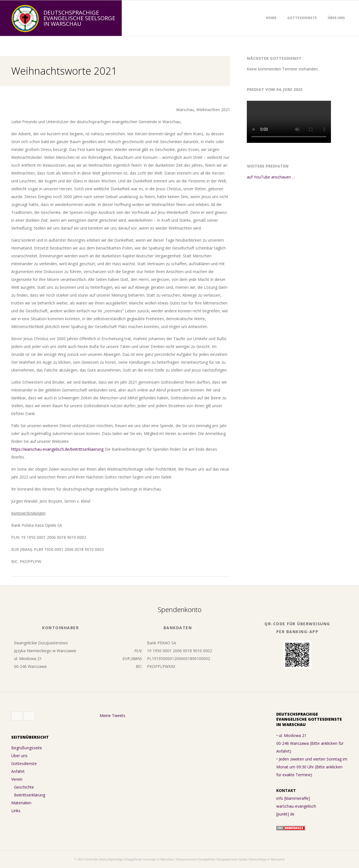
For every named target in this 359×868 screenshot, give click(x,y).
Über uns (336, 18)
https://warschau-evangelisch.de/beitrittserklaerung (57, 449)
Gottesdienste (302, 18)
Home (271, 18)
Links (16, 811)
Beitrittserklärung (30, 795)
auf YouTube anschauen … (271, 177)
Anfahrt (18, 771)
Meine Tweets (112, 715)
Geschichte (24, 787)
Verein (17, 779)
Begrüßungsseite (27, 748)
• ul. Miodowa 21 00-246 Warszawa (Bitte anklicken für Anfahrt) (310, 743)
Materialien (21, 803)
